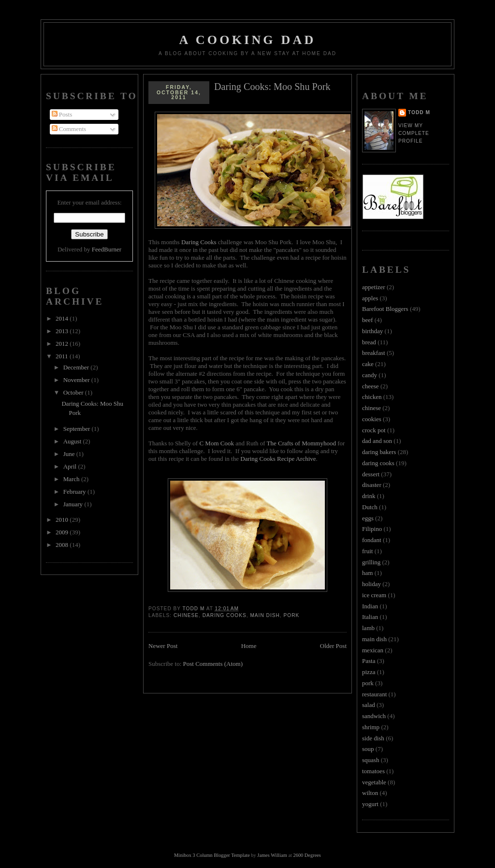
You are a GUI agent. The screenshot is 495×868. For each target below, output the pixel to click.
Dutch (370, 507)
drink (369, 496)
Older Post (333, 646)
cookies (372, 419)
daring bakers (379, 452)
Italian (370, 617)
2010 (63, 520)
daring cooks (225, 615)
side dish (373, 738)
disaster (372, 485)
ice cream (374, 595)
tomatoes (373, 771)
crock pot (374, 430)
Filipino (372, 529)
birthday (372, 331)
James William (272, 855)
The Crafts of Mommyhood (301, 443)
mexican (373, 650)
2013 (63, 331)
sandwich (374, 716)
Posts (62, 114)
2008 (63, 545)
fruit (367, 551)
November (77, 380)
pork (291, 615)
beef (367, 320)
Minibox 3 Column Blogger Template (212, 855)
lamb (368, 628)
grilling (371, 562)
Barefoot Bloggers (385, 309)
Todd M (419, 112)
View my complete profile (414, 133)
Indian (370, 606)
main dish (265, 615)
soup (368, 749)
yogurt (370, 804)
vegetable (374, 782)
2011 (63, 356)
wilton (370, 793)
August (73, 441)
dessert (371, 474)
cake (368, 364)
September (78, 429)
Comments (69, 129)
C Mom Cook (217, 443)
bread (369, 342)
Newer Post (163, 646)
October (74, 392)
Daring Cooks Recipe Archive (278, 459)
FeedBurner (107, 249)
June (70, 454)
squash (371, 760)
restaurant (374, 694)
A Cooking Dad (248, 40)
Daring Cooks (199, 242)
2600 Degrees (307, 855)
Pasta (369, 661)
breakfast (374, 353)
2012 (63, 344)
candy (370, 375)
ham (367, 573)
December (77, 367)
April (71, 466)
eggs (368, 518)
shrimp (371, 727)
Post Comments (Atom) (213, 664)
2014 (63, 318)
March (72, 479)
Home (249, 646)
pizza (369, 672)
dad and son (377, 441)
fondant (372, 540)
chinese (186, 615)
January (74, 504)
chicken (372, 397)
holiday (371, 584)
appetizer (374, 287)
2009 (63, 532)
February (75, 492)
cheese (371, 386)
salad (369, 705)
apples (370, 298)
